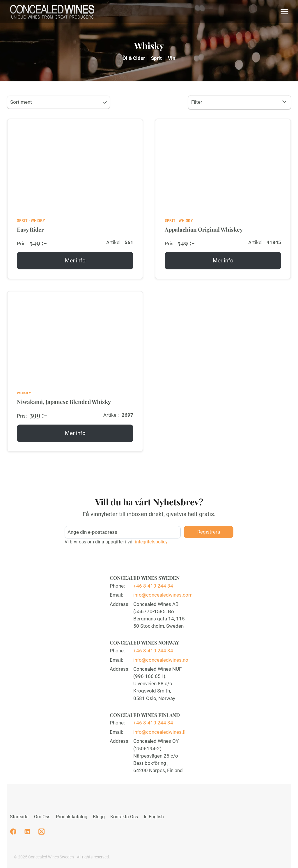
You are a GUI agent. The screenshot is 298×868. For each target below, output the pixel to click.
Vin (172, 58)
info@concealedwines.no (161, 659)
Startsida (19, 817)
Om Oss (42, 817)
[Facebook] (13, 832)
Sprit (156, 58)
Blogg (99, 817)
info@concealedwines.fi (159, 731)
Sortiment (59, 103)
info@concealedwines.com (163, 593)
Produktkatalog (72, 817)
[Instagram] (41, 832)
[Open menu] (284, 11)
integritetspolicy (151, 540)
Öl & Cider (134, 58)
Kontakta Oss (124, 817)
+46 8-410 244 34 (153, 584)
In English (154, 817)
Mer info (77, 263)
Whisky (38, 221)
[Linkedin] (27, 832)
